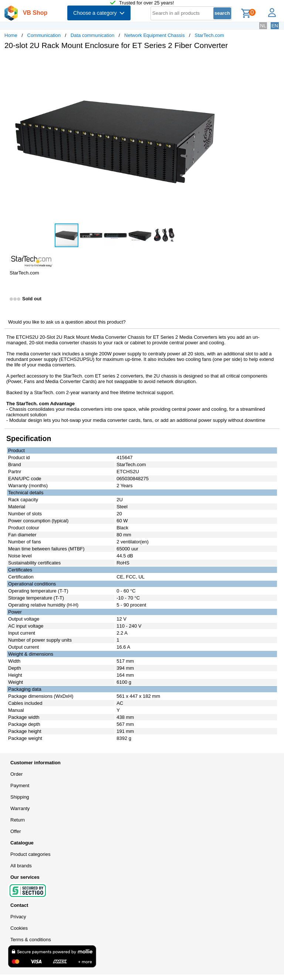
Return (18, 820)
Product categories (30, 854)
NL (263, 26)
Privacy (18, 917)
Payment (20, 786)
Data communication (93, 35)
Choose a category (99, 13)
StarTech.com (209, 35)
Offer (16, 831)
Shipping (20, 797)
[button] (220, 63)
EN (275, 26)
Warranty (20, 808)
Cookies (19, 928)
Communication (44, 35)
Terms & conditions (31, 940)
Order (16, 774)
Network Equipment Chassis (154, 35)
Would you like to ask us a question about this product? (67, 322)
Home (11, 35)
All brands (21, 866)
